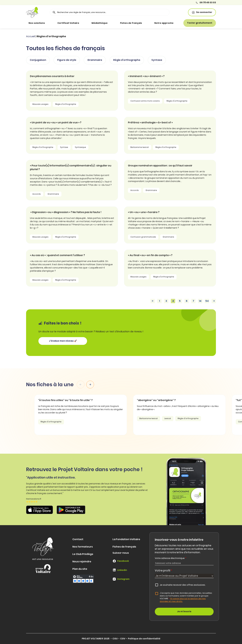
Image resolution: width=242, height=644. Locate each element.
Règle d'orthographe (127, 60)
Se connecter (202, 12)
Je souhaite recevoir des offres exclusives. (183, 585)
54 (207, 301)
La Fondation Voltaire (126, 539)
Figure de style (67, 60)
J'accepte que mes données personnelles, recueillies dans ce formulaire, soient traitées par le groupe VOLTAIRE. (186, 597)
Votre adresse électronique (171, 558)
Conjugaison (38, 60)
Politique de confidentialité (144, 639)
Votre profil (164, 570)
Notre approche (164, 23)
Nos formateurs (83, 547)
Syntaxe (157, 60)
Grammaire (95, 60)
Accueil (30, 36)
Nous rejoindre (82, 561)
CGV (123, 639)
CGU (115, 639)
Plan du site (80, 569)
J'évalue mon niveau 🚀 (63, 341)
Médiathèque (100, 23)
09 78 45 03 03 (206, 3)
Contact (78, 539)
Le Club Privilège (83, 554)
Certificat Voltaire (68, 23)
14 (200, 301)
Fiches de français (131, 23)
